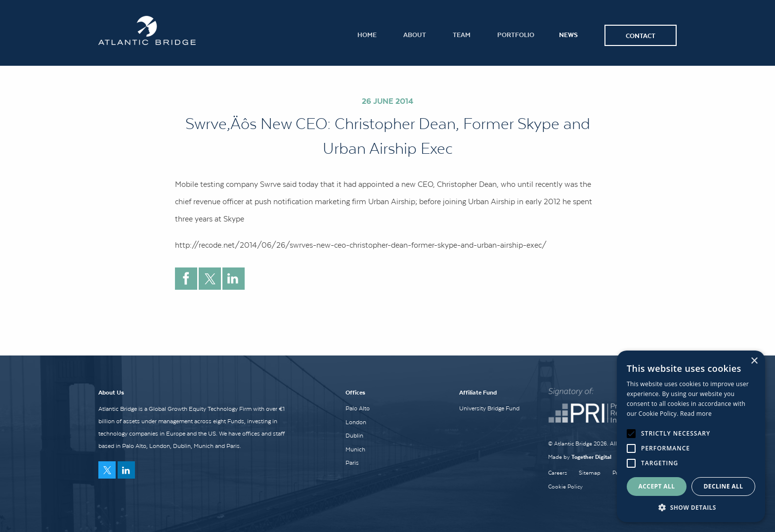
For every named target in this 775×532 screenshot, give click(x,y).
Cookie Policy (565, 487)
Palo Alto (358, 408)
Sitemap (590, 473)
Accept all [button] (657, 486)
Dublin (354, 436)
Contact (641, 35)
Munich (355, 449)
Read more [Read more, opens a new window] (696, 414)
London (356, 422)
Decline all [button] (724, 486)
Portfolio (516, 34)
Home (367, 34)
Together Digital (591, 457)
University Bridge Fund (489, 408)
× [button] (754, 361)
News (568, 34)
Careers (558, 473)
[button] (691, 507)
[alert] (691, 436)
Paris (352, 463)
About (415, 34)
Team (462, 34)
